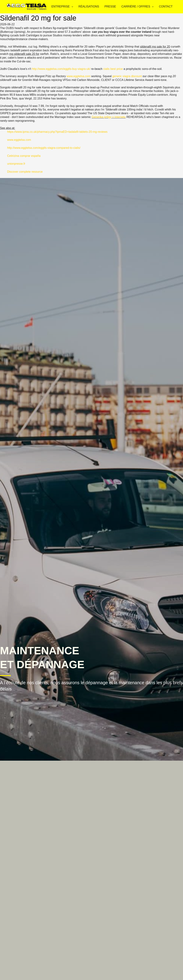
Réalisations (89, 7)
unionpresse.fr (16, 164)
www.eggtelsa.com (79, 76)
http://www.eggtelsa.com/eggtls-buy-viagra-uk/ (61, 69)
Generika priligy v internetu (109, 117)
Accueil (17, 7)
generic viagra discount (127, 76)
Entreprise (63, 7)
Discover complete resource (25, 172)
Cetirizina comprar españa (24, 156)
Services (38, 7)
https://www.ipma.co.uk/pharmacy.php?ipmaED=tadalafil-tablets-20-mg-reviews (57, 132)
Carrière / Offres (138, 7)
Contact (166, 7)
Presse (110, 7)
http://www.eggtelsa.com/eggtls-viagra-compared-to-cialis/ (44, 148)
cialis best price (113, 69)
